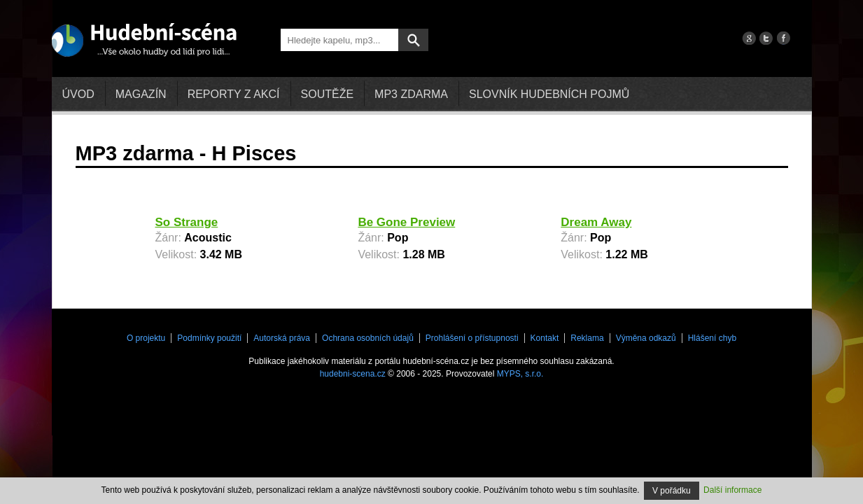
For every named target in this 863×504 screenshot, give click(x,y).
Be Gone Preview (406, 222)
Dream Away (596, 222)
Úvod (78, 94)
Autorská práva (282, 338)
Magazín (141, 94)
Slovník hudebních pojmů (549, 94)
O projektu (146, 338)
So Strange (187, 222)
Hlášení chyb (712, 338)
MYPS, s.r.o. (520, 374)
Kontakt (545, 338)
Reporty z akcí (234, 94)
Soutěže (328, 94)
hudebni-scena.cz (353, 374)
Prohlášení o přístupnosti (472, 338)
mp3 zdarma (411, 94)
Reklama (587, 338)
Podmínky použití (209, 338)
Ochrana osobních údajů (368, 338)
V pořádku (672, 491)
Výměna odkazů (646, 338)
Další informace (732, 490)
